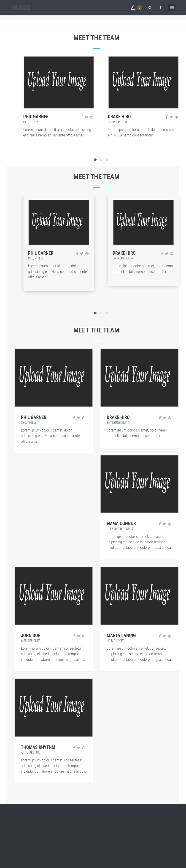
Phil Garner (36, 117)
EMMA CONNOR (121, 523)
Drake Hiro (119, 117)
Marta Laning (121, 635)
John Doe (31, 635)
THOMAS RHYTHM (38, 747)
